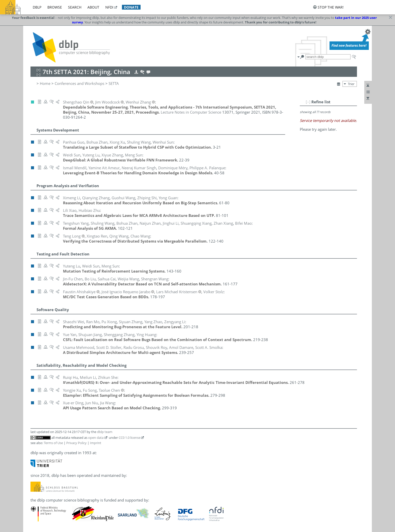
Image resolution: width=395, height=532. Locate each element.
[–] (308, 102)
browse (55, 7)
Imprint (96, 443)
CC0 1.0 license (129, 438)
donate (131, 7)
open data (96, 438)
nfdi (109, 7)
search (75, 7)
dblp (37, 7)
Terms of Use (53, 443)
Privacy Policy (76, 443)
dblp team (105, 432)
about (93, 7)
